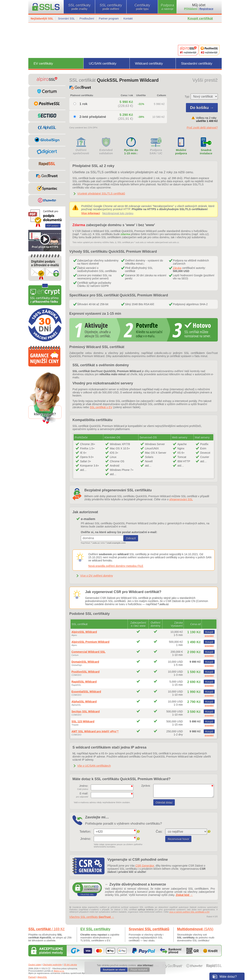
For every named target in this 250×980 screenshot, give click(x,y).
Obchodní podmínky (52, 965)
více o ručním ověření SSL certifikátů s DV (189, 912)
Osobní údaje (35, 965)
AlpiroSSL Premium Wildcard (90, 642)
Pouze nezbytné (139, 970)
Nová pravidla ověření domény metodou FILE (116, 566)
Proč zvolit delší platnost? (202, 128)
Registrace (206, 9)
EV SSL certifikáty (96, 929)
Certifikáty (142, 7)
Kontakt (128, 19)
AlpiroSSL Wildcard (84, 632)
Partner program (109, 19)
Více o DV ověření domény (97, 576)
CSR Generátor (145, 866)
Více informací (91, 213)
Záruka (177, 268)
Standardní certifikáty (197, 64)
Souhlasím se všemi (114, 970)
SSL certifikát (46, 929)
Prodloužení (87, 19)
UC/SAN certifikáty (103, 64)
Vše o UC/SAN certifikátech (94, 766)
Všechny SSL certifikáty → (92, 917)
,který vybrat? (45, 412)
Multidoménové (195, 929)
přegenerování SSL (181, 499)
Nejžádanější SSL (42, 19)
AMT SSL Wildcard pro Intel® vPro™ (95, 731)
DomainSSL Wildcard (85, 662)
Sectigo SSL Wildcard (86, 711)
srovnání (209, 636)
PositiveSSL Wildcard (86, 672)
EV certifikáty (43, 64)
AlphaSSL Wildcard (84, 702)
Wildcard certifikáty (149, 64)
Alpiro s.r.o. (59, 971)
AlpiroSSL (42, 977)
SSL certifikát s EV (101, 407)
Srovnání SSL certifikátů (149, 929)
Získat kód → (184, 895)
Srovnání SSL (66, 19)
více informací (145, 965)
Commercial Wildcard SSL (88, 652)
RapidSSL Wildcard (84, 682)
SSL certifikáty (79, 7)
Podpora (167, 7)
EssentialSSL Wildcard (86, 692)
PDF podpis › (53, 226)
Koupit (209, 632)
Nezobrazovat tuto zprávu (118, 213)
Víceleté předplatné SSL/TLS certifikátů (101, 194)
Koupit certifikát (200, 18)
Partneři (32, 977)
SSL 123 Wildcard (83, 721)
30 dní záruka (70, 965)
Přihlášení (191, 9)
